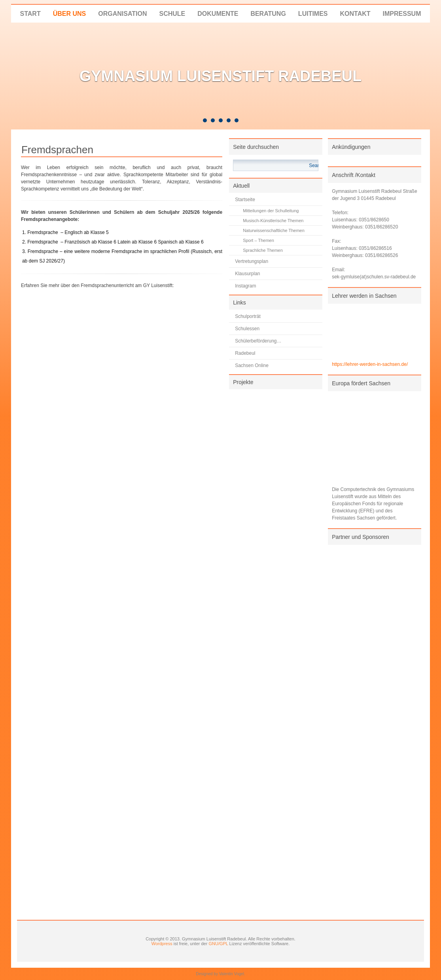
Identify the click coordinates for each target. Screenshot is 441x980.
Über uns (70, 14)
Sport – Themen (258, 240)
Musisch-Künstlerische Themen (273, 221)
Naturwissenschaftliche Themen (274, 230)
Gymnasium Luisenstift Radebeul (221, 76)
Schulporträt (248, 316)
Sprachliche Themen (263, 250)
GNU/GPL (218, 944)
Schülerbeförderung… (258, 341)
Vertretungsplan (252, 261)
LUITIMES (313, 14)
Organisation (122, 14)
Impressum (402, 14)
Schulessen (247, 329)
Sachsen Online (252, 365)
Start (30, 14)
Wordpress (162, 944)
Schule (172, 14)
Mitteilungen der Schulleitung (271, 211)
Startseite (245, 200)
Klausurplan (247, 274)
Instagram (245, 286)
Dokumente (218, 14)
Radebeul (245, 353)
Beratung (268, 14)
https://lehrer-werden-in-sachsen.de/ (370, 364)
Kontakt (355, 14)
